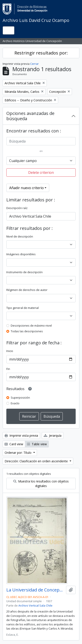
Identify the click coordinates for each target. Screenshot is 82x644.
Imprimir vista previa (21, 435)
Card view (14, 444)
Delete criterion (41, 172)
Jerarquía (53, 435)
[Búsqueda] (41, 141)
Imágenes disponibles (21, 254)
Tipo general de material (23, 308)
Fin (8, 369)
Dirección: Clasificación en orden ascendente (37, 461)
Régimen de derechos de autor (27, 290)
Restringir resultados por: (41, 53)
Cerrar (34, 64)
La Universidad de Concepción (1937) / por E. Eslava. (35, 590)
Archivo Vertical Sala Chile (35, 605)
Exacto (15, 403)
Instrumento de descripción (24, 272)
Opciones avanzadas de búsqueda (30, 116)
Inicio (10, 351)
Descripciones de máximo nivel (31, 326)
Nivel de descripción (20, 236)
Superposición (20, 398)
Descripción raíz (17, 208)
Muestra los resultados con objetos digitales (41, 484)
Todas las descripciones (27, 331)
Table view (37, 444)
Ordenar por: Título (18, 453)
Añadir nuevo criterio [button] (26, 188)
